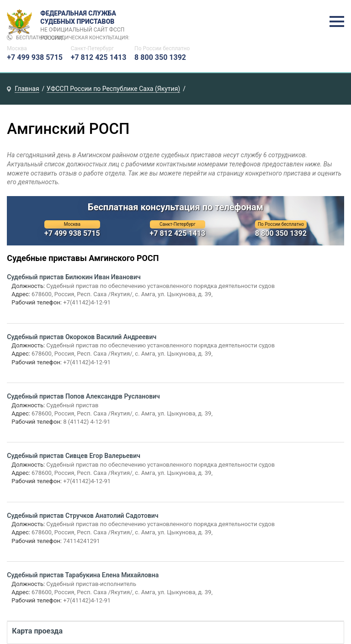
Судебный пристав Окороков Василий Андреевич (82, 337)
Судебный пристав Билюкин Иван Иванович (74, 277)
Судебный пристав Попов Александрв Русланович (83, 396)
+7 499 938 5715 (35, 57)
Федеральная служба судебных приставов (85, 22)
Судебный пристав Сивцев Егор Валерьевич (74, 456)
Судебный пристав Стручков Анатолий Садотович (82, 516)
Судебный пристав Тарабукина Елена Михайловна (83, 575)
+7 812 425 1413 (99, 57)
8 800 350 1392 (160, 57)
